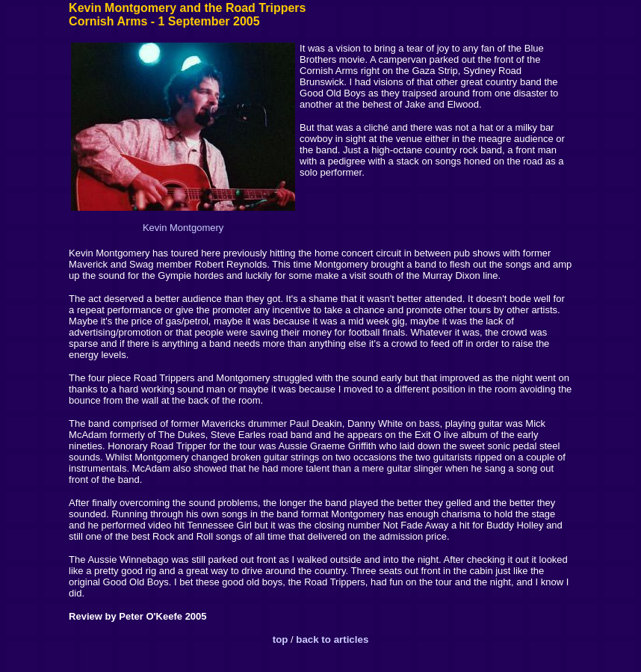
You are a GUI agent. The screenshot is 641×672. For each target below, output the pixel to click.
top (281, 639)
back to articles (332, 639)
